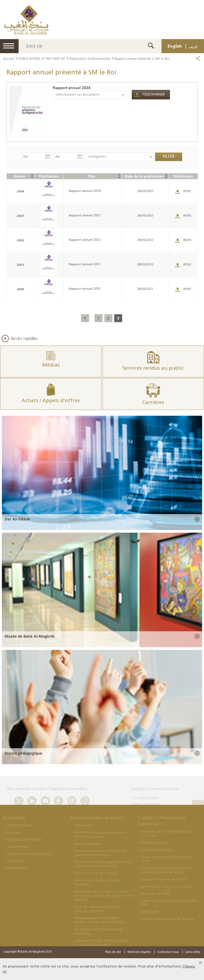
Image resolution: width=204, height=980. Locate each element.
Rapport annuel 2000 (85, 289)
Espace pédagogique (23, 753)
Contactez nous (168, 952)
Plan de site (113, 952)
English (175, 46)
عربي (193, 46)
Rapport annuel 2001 (85, 264)
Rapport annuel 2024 (72, 88)
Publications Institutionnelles (90, 58)
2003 (20, 216)
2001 (20, 265)
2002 (20, 240)
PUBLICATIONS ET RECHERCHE (41, 58)
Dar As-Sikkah (17, 519)
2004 (20, 191)
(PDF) (187, 191)
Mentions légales (139, 952)
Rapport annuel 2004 (85, 191)
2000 (20, 289)
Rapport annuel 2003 (85, 216)
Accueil (8, 58)
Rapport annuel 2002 (85, 240)
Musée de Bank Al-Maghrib (29, 636)
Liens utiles (193, 952)
